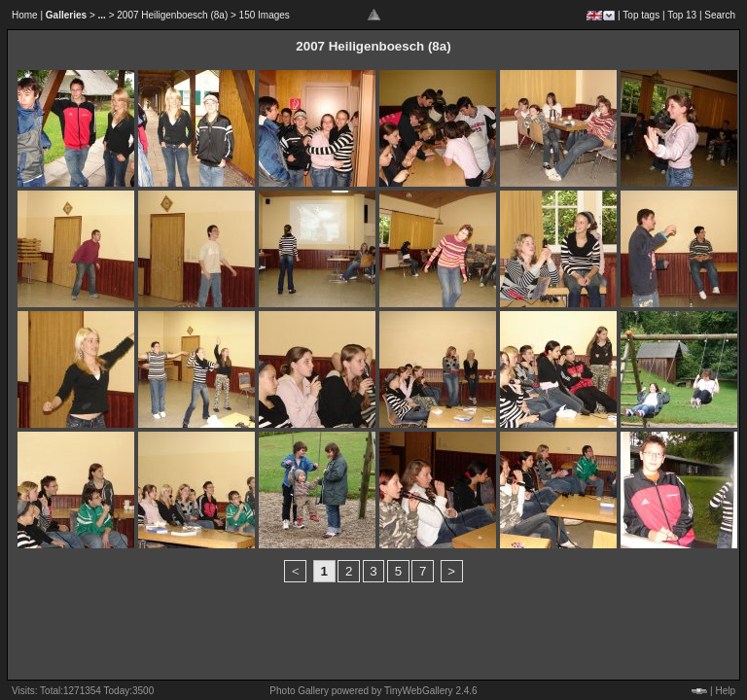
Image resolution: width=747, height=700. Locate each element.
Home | (27, 15)
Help (725, 691)
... (102, 15)
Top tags (641, 15)
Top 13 (682, 15)
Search (720, 15)
